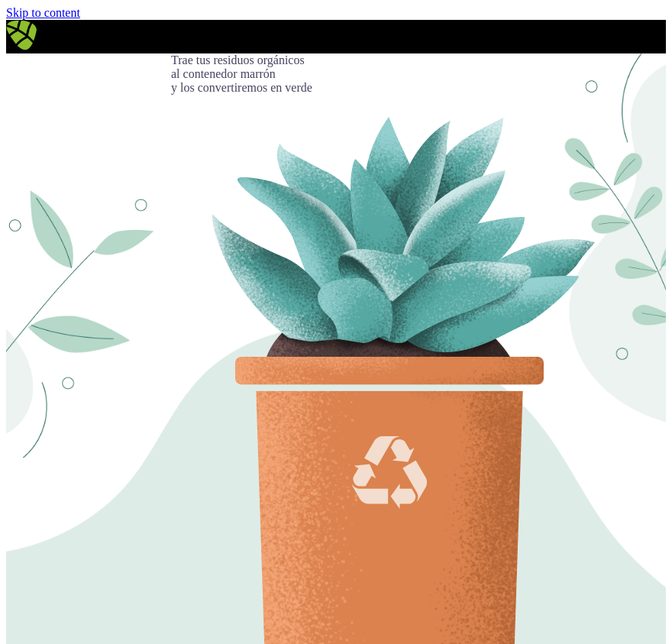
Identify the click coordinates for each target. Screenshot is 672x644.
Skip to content (43, 13)
